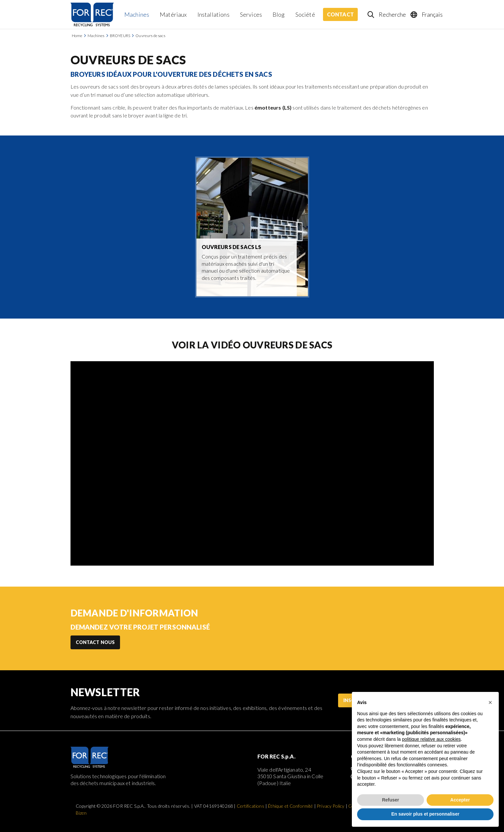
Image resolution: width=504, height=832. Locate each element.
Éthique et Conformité (290, 806)
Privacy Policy (331, 806)
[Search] (387, 14)
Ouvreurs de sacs (150, 36)
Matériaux (173, 14)
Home (77, 36)
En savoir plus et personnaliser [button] (425, 814)
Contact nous (95, 642)
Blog (279, 14)
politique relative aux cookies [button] (431, 739)
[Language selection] (427, 14)
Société (305, 14)
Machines (137, 14)
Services (251, 14)
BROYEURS (120, 36)
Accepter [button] (460, 800)
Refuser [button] (391, 800)
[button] (490, 702)
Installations (213, 14)
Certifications (251, 806)
